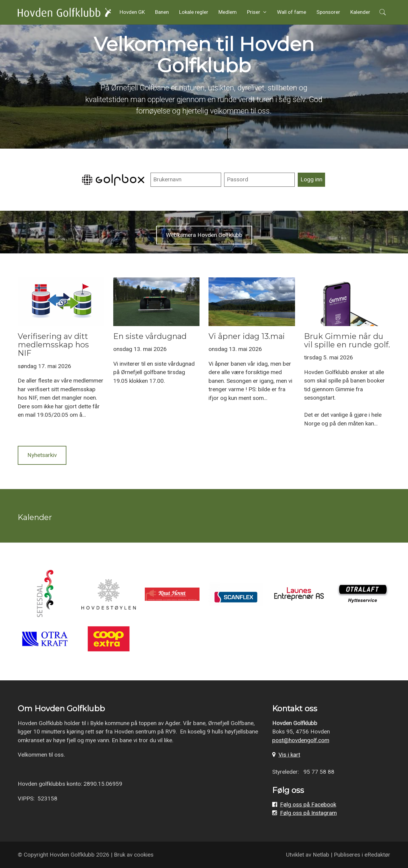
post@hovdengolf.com (301, 740)
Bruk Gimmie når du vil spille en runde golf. (347, 340)
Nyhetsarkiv (42, 455)
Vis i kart (289, 755)
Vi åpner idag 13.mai (247, 336)
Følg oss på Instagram (308, 813)
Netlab (321, 855)
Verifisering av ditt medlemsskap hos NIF (53, 345)
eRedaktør (377, 855)
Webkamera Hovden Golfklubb (204, 235)
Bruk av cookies (134, 855)
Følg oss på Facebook (308, 804)
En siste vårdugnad (150, 336)
